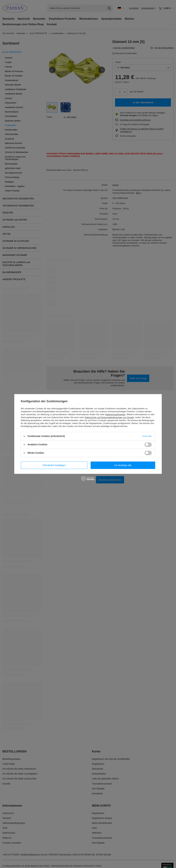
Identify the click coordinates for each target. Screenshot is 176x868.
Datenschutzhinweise (115, 414)
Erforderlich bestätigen (54, 465)
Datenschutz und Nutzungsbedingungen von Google (109, 417)
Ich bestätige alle (123, 465)
